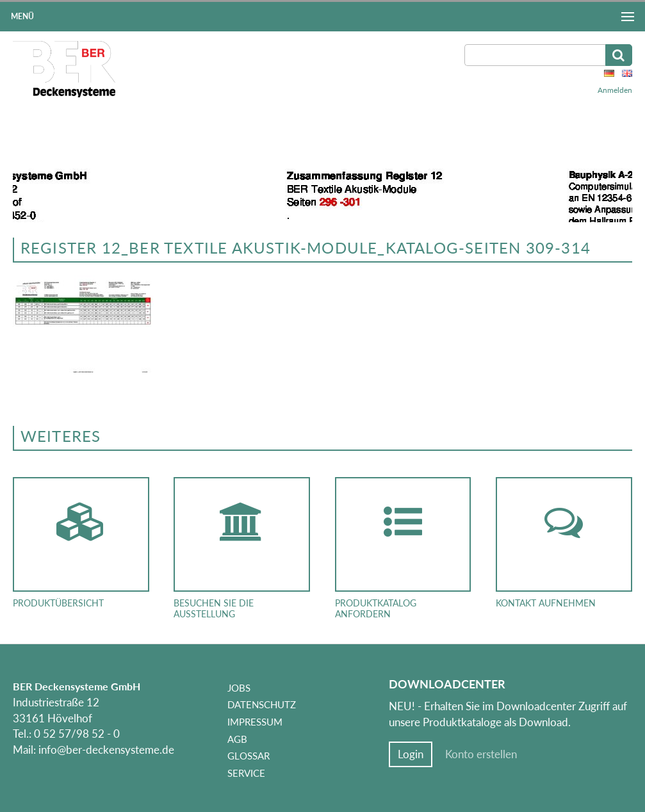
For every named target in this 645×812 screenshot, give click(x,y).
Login (411, 754)
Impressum (255, 722)
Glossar (249, 756)
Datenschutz (262, 704)
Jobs (239, 688)
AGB (237, 739)
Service (246, 773)
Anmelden (615, 90)
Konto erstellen (481, 754)
